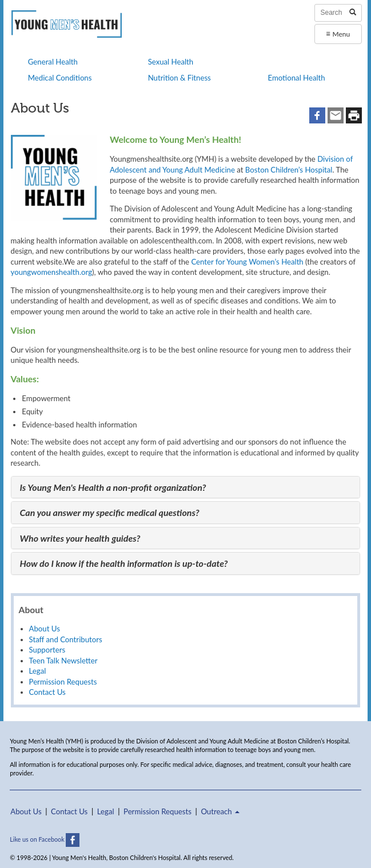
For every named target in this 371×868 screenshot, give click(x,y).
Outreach (220, 811)
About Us (45, 629)
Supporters (47, 650)
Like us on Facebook (45, 839)
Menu (338, 33)
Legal (38, 671)
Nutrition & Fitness (179, 78)
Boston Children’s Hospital (289, 170)
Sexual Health (171, 62)
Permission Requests (63, 682)
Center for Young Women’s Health (247, 262)
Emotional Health (296, 78)
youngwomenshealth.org (51, 272)
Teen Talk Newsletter (63, 661)
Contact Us (47, 692)
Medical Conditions (60, 78)
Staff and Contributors (66, 639)
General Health (53, 62)
